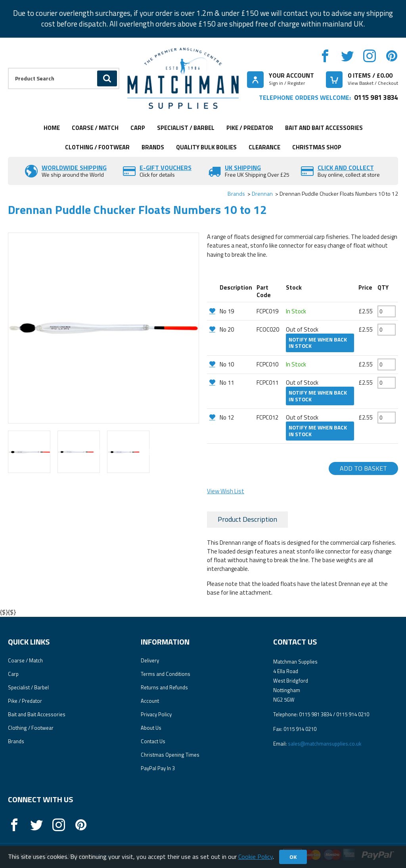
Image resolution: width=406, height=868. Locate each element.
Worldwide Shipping (74, 168)
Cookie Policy (256, 857)
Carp (138, 128)
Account (150, 701)
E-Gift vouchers (166, 168)
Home (52, 128)
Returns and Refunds (164, 687)
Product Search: (8, 68)
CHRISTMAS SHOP (317, 147)
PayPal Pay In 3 (158, 768)
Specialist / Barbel (186, 128)
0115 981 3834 (376, 97)
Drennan (262, 194)
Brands (153, 147)
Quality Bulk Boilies (206, 147)
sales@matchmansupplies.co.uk (325, 744)
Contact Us (153, 741)
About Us (151, 728)
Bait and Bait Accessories (324, 128)
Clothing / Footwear (97, 147)
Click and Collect (346, 168)
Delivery (150, 660)
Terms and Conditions (166, 674)
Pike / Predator (250, 128)
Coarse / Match (95, 128)
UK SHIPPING (243, 168)
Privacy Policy (156, 714)
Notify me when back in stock (318, 343)
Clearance (264, 147)
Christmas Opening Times (170, 755)
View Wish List (226, 491)
